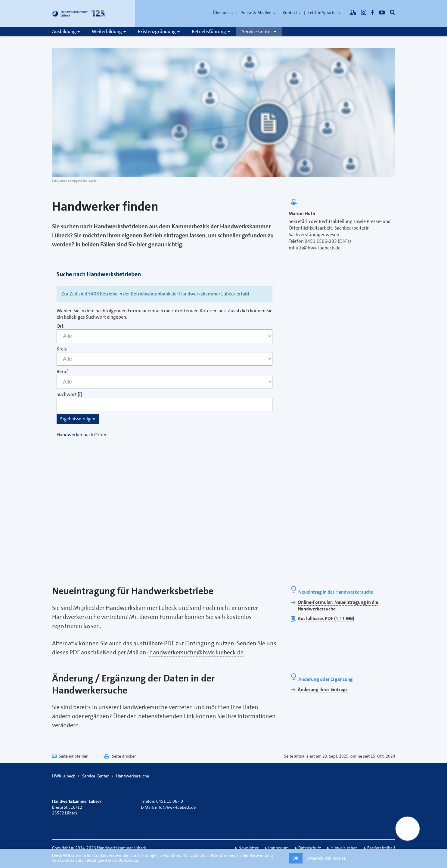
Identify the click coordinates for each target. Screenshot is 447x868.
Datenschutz (310, 848)
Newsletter (248, 848)
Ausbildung (66, 31)
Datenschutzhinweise (326, 858)
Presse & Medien (258, 13)
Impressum (278, 848)
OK (296, 858)
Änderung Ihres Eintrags (323, 689)
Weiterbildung (109, 31)
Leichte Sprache (324, 13)
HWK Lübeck (64, 776)
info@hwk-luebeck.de (175, 807)
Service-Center (259, 31)
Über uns (223, 13)
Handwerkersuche (132, 776)
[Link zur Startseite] (79, 14)
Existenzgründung (159, 31)
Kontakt (292, 13)
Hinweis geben (344, 848)
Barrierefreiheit (381, 848)
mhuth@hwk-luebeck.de (315, 248)
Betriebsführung (211, 31)
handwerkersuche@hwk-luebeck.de (196, 652)
